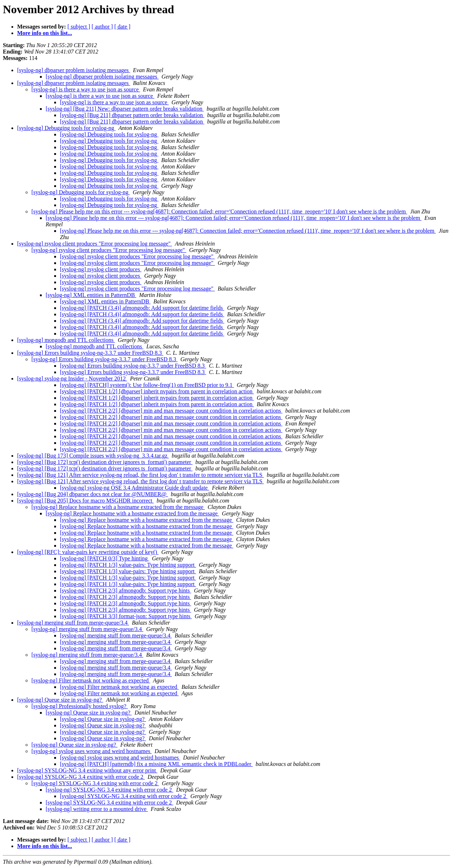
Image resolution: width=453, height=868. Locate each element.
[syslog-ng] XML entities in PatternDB (91, 295)
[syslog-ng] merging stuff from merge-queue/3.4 (73, 623)
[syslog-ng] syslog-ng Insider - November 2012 (72, 379)
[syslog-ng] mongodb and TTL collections (66, 340)
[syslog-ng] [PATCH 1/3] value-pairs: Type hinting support (128, 565)
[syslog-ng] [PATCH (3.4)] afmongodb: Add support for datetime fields (142, 308)
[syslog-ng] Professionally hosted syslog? (80, 706)
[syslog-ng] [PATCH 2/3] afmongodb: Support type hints (126, 591)
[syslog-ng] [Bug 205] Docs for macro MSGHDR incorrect (85, 501)
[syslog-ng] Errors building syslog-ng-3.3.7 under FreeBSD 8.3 (90, 353)
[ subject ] (79, 27)
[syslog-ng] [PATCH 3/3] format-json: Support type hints (126, 616)
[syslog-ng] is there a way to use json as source (86, 89)
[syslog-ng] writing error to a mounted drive (97, 809)
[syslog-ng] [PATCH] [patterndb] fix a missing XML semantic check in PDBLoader (156, 764)
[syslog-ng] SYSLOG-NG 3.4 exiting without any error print (87, 770)
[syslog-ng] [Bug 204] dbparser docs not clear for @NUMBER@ (93, 494)
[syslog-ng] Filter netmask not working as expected (91, 680)
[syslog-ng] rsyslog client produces (101, 269)
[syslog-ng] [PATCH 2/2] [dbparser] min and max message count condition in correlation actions (171, 411)
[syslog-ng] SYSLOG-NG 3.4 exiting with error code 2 (81, 777)
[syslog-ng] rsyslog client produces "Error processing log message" (95, 244)
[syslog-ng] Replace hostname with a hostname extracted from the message (118, 507)
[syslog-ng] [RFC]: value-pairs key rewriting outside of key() (88, 552)
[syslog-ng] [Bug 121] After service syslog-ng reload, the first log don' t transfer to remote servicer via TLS (141, 475)
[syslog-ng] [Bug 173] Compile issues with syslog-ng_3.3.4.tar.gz (93, 456)
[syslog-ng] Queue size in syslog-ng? (60, 700)
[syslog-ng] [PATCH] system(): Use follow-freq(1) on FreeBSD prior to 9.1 (147, 385)
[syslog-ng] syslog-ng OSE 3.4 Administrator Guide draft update (134, 488)
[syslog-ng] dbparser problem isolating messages (74, 70)
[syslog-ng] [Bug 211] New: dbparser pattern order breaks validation (125, 109)
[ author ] (102, 27)
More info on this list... (45, 33)
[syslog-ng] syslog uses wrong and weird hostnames (91, 751)
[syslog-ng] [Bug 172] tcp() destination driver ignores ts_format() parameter (105, 462)
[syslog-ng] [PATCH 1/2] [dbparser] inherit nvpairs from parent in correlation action (157, 391)
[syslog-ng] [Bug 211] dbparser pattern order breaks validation (132, 115)
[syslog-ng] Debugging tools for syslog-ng (66, 128)
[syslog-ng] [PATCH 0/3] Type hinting (105, 558)
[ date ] (122, 27)
